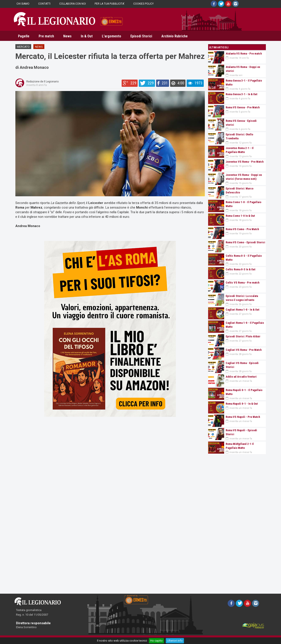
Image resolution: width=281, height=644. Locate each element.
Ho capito (156, 641)
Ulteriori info (175, 641)
